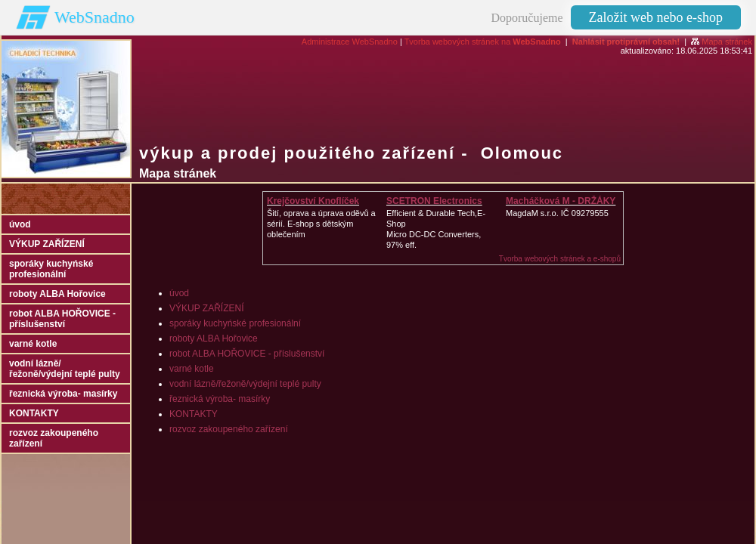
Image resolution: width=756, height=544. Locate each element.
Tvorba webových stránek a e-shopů (560, 259)
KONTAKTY (194, 414)
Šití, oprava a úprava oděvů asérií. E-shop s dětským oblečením (321, 224)
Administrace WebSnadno (350, 42)
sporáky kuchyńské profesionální (235, 323)
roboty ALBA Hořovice (214, 338)
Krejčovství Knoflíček (313, 201)
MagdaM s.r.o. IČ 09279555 (557, 213)
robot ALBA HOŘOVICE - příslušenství (247, 354)
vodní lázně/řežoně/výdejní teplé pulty (245, 384)
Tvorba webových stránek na (483, 42)
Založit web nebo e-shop (656, 17)
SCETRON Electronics (434, 201)
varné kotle (192, 369)
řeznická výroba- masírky (220, 399)
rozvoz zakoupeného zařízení (229, 429)
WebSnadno (94, 17)
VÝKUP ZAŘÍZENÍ (206, 308)
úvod (179, 293)
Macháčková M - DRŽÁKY (561, 201)
